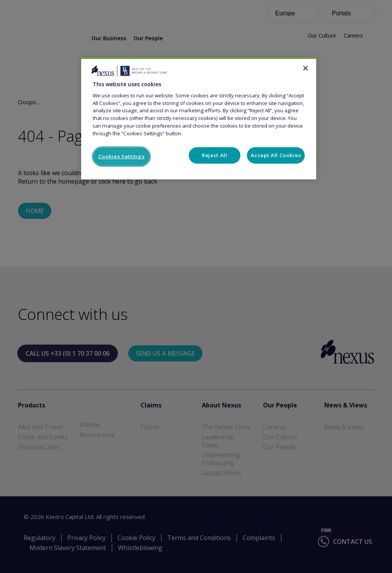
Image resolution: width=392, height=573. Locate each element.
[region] (199, 118)
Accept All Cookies (276, 155)
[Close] (305, 68)
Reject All (215, 155)
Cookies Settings (122, 156)
